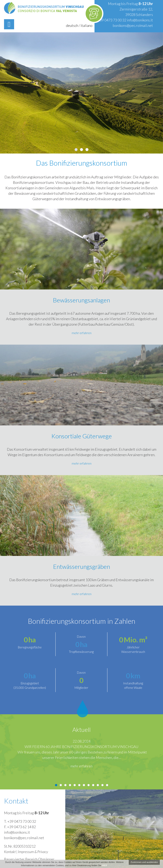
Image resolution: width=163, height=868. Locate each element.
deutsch (72, 25)
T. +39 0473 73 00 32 (20, 821)
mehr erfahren (82, 333)
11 (102, 785)
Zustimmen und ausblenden (144, 862)
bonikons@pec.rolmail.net (133, 25)
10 (98, 785)
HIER (105, 865)
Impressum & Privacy (33, 852)
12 (107, 785)
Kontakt (10, 852)
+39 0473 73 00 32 (112, 20)
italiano (87, 25)
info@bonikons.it (140, 20)
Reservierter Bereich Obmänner (29, 859)
